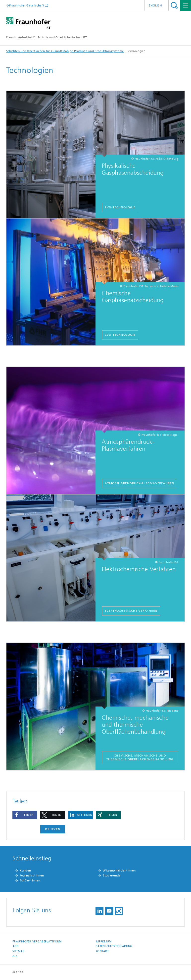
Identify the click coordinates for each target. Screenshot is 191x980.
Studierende (112, 875)
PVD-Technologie (120, 207)
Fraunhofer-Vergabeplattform (37, 942)
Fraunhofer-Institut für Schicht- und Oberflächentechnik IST (47, 37)
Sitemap (18, 951)
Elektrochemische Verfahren (131, 611)
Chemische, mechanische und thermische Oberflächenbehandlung (140, 757)
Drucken (53, 829)
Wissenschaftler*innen (119, 871)
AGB (15, 946)
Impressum (103, 942)
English (155, 5)
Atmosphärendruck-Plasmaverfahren (140, 483)
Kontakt (102, 951)
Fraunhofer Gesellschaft (27, 5)
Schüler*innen (30, 880)
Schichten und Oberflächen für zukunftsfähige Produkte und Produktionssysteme (65, 51)
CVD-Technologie (120, 335)
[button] (25, 815)
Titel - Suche (174, 5)
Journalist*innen (32, 875)
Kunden (25, 871)
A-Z (15, 956)
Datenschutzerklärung (114, 946)
